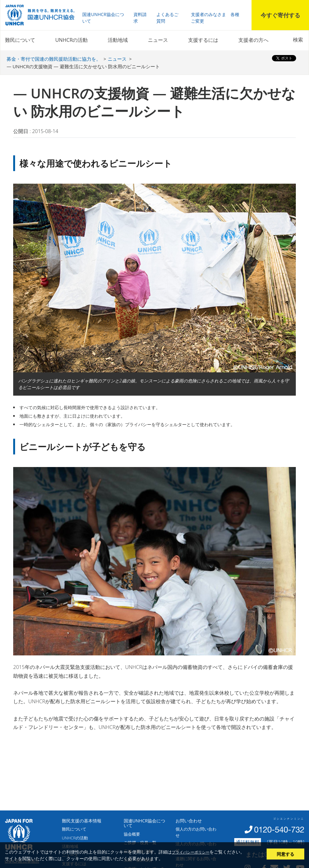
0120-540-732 (279, 829)
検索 (298, 40)
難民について (20, 40)
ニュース (158, 40)
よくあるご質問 (167, 18)
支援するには (203, 40)
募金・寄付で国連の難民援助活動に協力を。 (54, 59)
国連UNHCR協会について (103, 18)
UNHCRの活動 (71, 40)
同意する (285, 854)
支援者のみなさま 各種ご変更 (215, 18)
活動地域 (118, 40)
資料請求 (140, 18)
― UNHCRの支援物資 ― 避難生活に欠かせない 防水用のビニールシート (83, 66)
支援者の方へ (253, 40)
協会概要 (132, 834)
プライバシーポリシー (191, 852)
